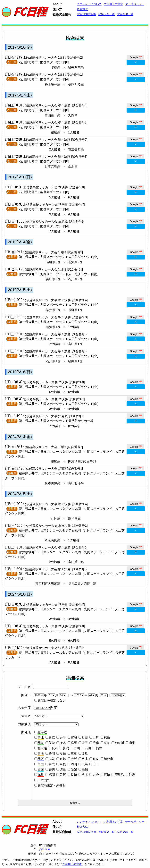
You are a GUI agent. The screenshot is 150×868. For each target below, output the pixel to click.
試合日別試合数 (87, 14)
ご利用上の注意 (72, 864)
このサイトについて (89, 4)
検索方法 (82, 9)
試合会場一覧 (125, 14)
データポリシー (135, 4)
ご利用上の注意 (113, 4)
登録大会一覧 (106, 14)
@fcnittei (44, 849)
